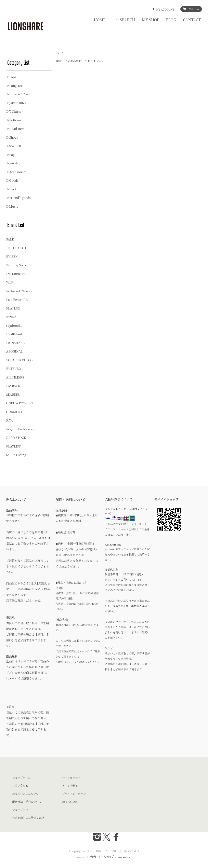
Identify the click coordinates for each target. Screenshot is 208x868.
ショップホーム (21, 778)
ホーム (60, 53)
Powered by (104, 857)
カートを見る (70, 786)
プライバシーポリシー (75, 794)
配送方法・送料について (27, 802)
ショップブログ (21, 810)
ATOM (73, 802)
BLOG (171, 20)
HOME (100, 20)
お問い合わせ (20, 786)
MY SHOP (151, 20)
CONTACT (192, 20)
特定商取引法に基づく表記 (28, 818)
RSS (65, 802)
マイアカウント (71, 778)
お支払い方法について (25, 794)
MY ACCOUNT (165, 9)
